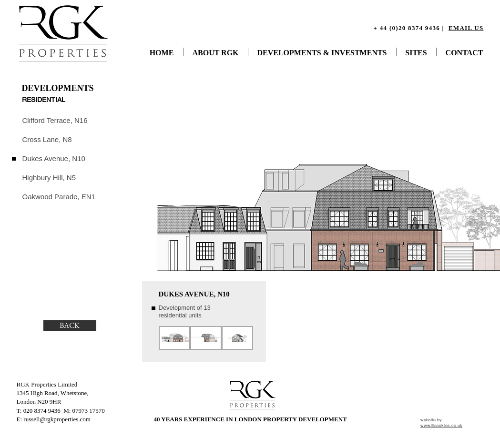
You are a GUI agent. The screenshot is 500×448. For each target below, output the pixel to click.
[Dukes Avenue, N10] (55, 158)
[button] (174, 338)
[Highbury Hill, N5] (50, 177)
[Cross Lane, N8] (48, 139)
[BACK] (70, 326)
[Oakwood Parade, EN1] (60, 196)
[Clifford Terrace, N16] (56, 120)
